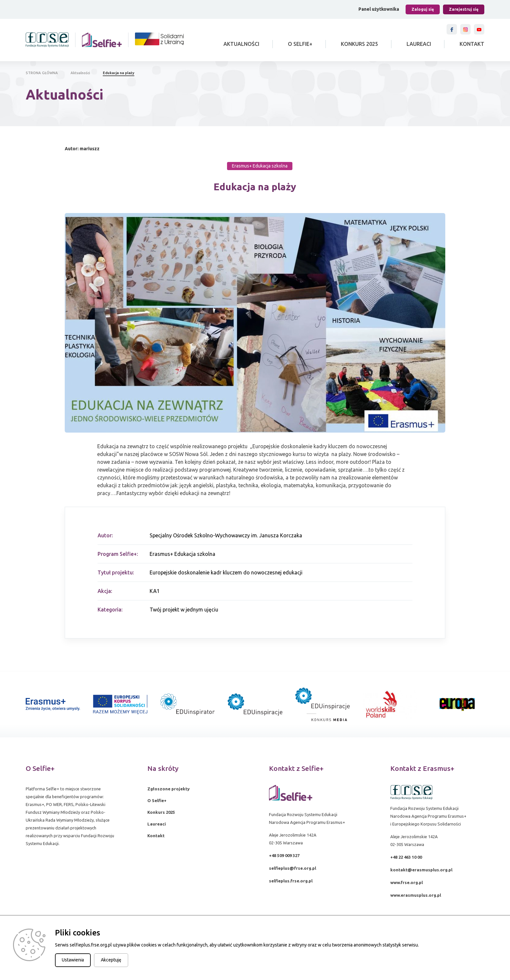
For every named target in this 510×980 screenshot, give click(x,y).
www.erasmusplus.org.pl (416, 895)
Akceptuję (111, 960)
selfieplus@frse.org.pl (293, 868)
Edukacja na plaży (119, 73)
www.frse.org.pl (407, 882)
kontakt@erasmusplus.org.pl (421, 870)
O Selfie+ (300, 44)
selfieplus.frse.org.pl (291, 881)
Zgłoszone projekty (168, 789)
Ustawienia (73, 960)
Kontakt (472, 44)
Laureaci (419, 44)
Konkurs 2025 (359, 44)
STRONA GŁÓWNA (42, 73)
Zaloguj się (423, 9)
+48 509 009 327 (284, 855)
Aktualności (241, 44)
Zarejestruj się (464, 9)
